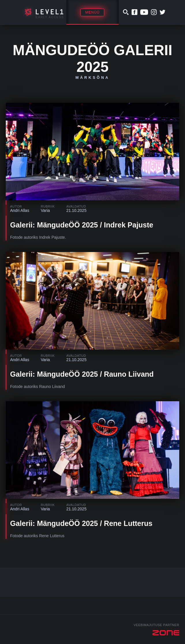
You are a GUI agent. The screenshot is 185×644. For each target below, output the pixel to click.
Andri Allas (20, 210)
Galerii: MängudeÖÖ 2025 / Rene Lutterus (81, 523)
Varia (45, 210)
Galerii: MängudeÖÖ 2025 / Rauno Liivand (82, 374)
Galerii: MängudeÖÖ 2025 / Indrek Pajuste (82, 225)
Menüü (92, 12)
